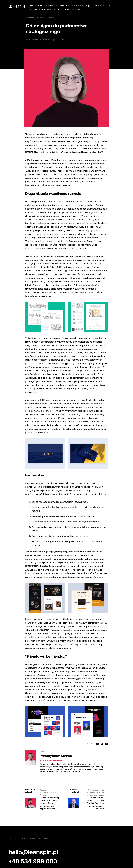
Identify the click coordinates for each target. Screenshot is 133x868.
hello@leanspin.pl (33, 852)
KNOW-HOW (36, 5)
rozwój (44, 795)
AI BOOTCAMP (102, 5)
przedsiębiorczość (49, 792)
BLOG (57, 9)
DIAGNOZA (51, 5)
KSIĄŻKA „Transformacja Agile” (76, 5)
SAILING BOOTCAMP (41, 9)
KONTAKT (77, 9)
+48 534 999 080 (33, 861)
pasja (43, 790)
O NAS (66, 9)
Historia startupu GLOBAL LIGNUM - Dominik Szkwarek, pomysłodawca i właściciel (95, 803)
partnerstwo (41, 17)
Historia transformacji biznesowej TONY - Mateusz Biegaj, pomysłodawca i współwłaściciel (49, 803)
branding (30, 17)
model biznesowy (96, 790)
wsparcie (52, 17)
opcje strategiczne (96, 792)
